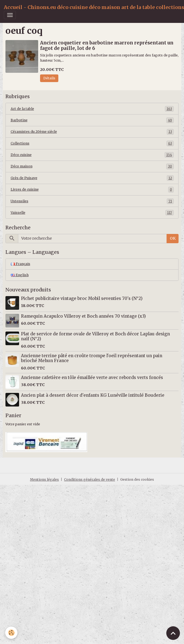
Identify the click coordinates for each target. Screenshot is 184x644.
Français (20, 264)
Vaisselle (92, 213)
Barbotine (92, 120)
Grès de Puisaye (92, 178)
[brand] (94, 7)
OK (173, 238)
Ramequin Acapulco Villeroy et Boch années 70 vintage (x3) (83, 316)
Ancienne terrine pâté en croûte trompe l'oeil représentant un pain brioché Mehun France (92, 358)
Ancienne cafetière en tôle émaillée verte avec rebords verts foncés (92, 377)
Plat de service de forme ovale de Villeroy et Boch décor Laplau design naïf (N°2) (95, 336)
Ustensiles (92, 201)
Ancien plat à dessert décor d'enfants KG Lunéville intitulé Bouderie (93, 395)
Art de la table (92, 109)
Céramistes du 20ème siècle (92, 132)
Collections (92, 143)
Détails (49, 78)
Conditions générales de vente (90, 479)
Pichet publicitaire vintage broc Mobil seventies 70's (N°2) (82, 298)
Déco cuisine (92, 155)
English (20, 275)
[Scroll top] (173, 633)
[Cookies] (12, 633)
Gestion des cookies (137, 479)
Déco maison (92, 166)
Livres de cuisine (92, 189)
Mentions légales (44, 479)
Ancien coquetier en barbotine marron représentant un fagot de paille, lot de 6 (107, 46)
